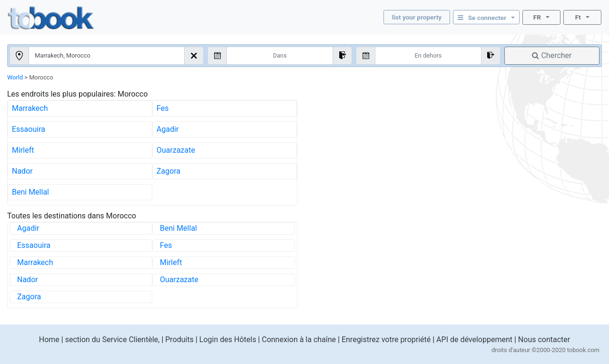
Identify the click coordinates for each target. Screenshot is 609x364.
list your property (417, 17)
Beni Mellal (30, 192)
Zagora (168, 171)
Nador (22, 171)
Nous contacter (544, 339)
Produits (179, 339)
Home (49, 339)
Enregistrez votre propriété (386, 339)
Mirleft (23, 150)
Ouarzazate (176, 150)
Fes (162, 108)
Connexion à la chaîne (299, 339)
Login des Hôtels (228, 339)
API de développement (474, 339)
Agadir (167, 129)
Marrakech (30, 108)
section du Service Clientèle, (113, 339)
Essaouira (29, 129)
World (15, 77)
